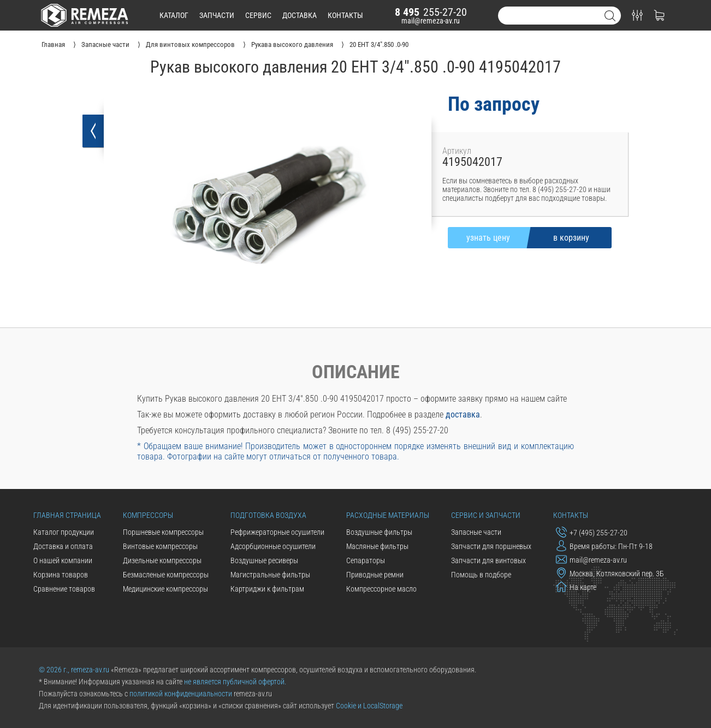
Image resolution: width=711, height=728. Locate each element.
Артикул (457, 151)
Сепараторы (366, 560)
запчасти (217, 15)
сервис (258, 15)
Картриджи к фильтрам (267, 589)
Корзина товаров (61, 575)
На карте (576, 587)
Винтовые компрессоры (160, 546)
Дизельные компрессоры (162, 560)
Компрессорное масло (381, 589)
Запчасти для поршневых (491, 546)
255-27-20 (431, 12)
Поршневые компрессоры (163, 532)
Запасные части (476, 532)
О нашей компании (63, 560)
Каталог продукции (64, 532)
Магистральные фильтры (270, 575)
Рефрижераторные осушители (277, 532)
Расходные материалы (388, 515)
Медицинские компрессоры (165, 589)
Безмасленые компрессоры (166, 575)
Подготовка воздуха (268, 515)
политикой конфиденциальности (181, 694)
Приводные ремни (375, 575)
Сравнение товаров (64, 589)
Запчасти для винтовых (488, 560)
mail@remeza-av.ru (431, 21)
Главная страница (67, 515)
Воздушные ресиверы (264, 560)
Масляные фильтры (377, 546)
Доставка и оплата (63, 546)
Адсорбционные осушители (273, 546)
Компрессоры (148, 515)
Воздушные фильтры (379, 532)
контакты (345, 15)
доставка (300, 15)
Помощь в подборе (481, 575)
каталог (174, 15)
